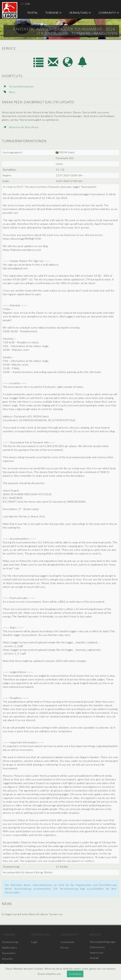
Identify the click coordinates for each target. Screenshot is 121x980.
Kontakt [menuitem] (95, 958)
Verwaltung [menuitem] (80, 13)
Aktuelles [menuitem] (8, 958)
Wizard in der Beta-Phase (22, 127)
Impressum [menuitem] (97, 953)
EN (28, 4)
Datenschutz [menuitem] (98, 947)
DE (22, 4)
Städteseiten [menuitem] (9, 947)
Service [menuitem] (95, 934)
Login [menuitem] (34, 942)
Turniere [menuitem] (54, 13)
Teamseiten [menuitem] (9, 953)
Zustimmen (75, 974)
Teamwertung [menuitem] (10, 942)
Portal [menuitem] (33, 13)
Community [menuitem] (109, 13)
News (10, 92)
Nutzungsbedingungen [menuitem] (103, 942)
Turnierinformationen (19, 86)
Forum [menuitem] (65, 947)
